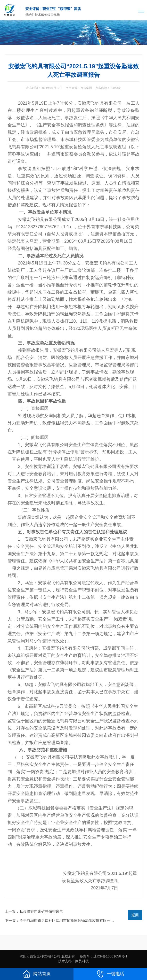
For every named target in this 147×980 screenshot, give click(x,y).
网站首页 (37, 974)
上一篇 (34, 911)
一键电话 (110, 974)
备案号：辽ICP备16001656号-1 (104, 956)
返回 (135, 915)
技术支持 (65, 961)
